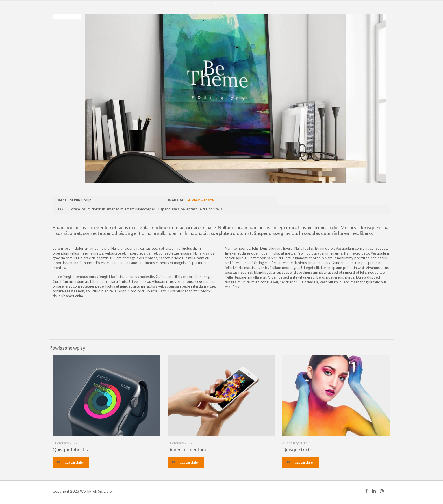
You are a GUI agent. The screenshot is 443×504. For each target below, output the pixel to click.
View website (200, 200)
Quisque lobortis (70, 450)
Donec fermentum (187, 450)
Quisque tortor (298, 450)
